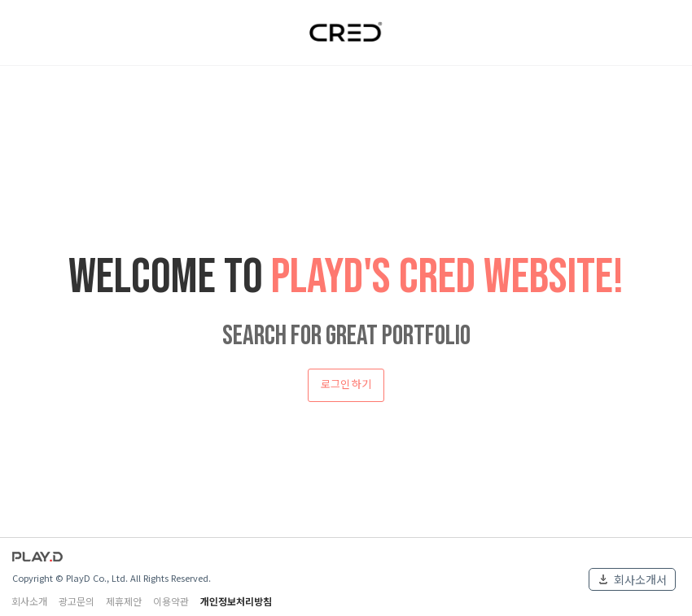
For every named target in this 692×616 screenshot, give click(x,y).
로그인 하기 (346, 385)
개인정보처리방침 (236, 601)
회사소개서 (640, 579)
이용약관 (171, 601)
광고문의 (77, 601)
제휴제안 (124, 601)
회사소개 (29, 601)
